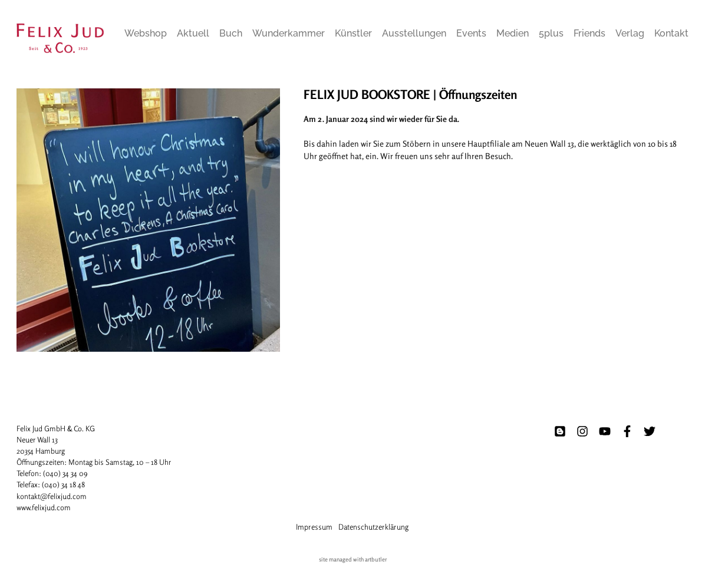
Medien (513, 33)
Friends (589, 33)
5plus (551, 33)
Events (471, 33)
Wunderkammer (289, 33)
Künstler (353, 33)
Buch (231, 33)
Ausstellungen (414, 33)
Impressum (314, 527)
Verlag (630, 33)
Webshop (146, 33)
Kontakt (671, 33)
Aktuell (193, 33)
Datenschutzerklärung (373, 527)
